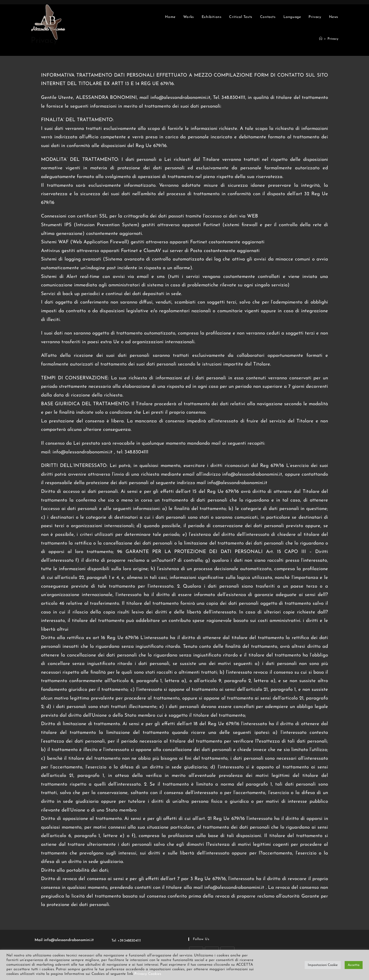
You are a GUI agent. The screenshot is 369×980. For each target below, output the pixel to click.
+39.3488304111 (129, 941)
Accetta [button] (354, 965)
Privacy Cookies (148, 974)
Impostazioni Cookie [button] (323, 965)
